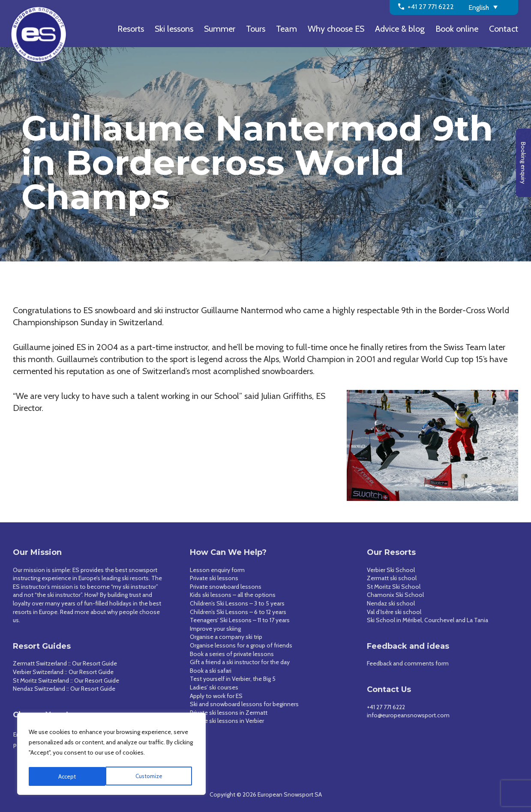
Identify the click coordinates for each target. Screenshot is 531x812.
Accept (156, 776)
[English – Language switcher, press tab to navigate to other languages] (490, 7)
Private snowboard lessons (226, 587)
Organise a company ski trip (226, 637)
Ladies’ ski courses (214, 687)
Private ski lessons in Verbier (227, 721)
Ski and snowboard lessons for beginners (244, 704)
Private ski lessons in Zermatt (229, 713)
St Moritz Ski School (394, 587)
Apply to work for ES (216, 696)
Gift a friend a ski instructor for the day (240, 662)
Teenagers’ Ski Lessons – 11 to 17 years (240, 620)
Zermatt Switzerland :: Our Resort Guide (65, 663)
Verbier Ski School (391, 570)
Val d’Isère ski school (394, 612)
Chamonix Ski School (395, 595)
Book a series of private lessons (232, 654)
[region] (111, 755)
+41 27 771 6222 (386, 707)
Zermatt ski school (392, 578)
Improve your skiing (215, 629)
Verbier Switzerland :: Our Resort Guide (63, 672)
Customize (72, 776)
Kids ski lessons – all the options (233, 595)
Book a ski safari (211, 671)
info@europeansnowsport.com (408, 715)
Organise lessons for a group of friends (241, 645)
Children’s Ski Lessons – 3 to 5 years (237, 603)
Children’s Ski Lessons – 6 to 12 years (238, 612)
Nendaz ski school (391, 603)
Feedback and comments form (408, 663)
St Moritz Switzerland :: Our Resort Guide (66, 680)
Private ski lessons (214, 578)
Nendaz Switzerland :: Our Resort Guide (64, 689)
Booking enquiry (523, 163)
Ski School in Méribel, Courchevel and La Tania (427, 620)
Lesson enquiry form (217, 570)
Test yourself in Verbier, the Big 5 (233, 679)
